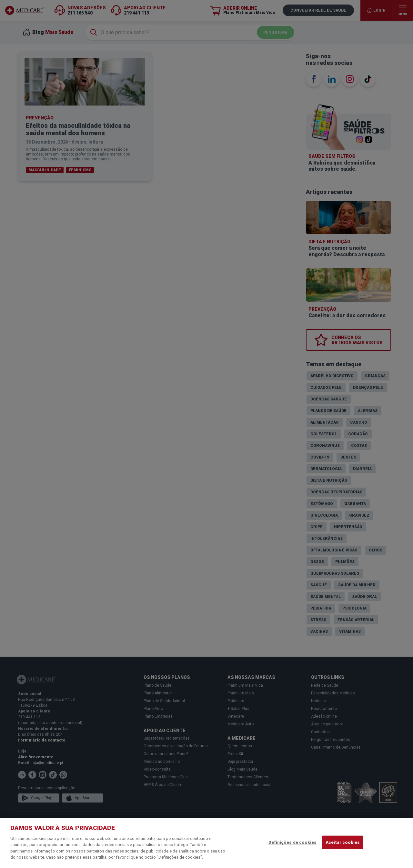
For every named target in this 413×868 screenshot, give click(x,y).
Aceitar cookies (343, 842)
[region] (206, 843)
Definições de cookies (292, 842)
